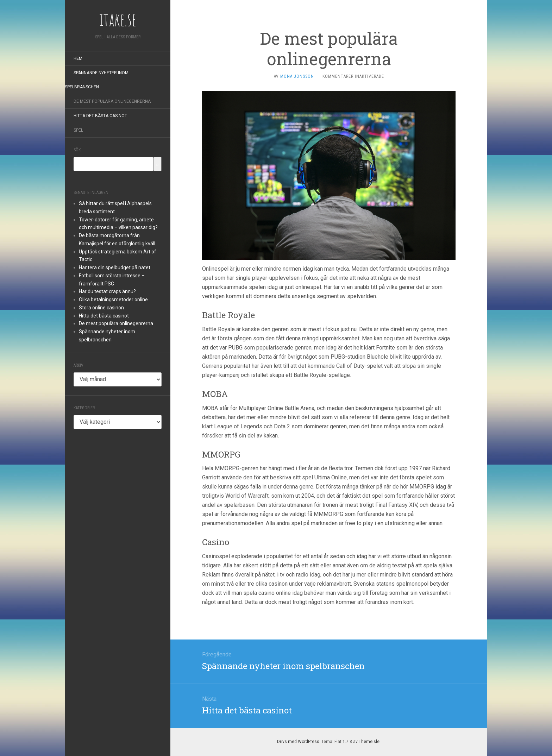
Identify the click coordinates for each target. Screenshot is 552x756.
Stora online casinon (101, 308)
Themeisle (369, 742)
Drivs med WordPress (298, 742)
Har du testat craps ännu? (107, 291)
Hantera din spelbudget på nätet (115, 267)
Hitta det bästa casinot (100, 116)
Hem (78, 58)
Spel (78, 130)
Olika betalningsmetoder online (113, 300)
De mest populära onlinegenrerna (112, 101)
